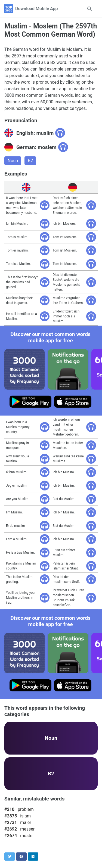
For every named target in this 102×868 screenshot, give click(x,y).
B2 (30, 161)
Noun (13, 161)
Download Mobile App (37, 9)
